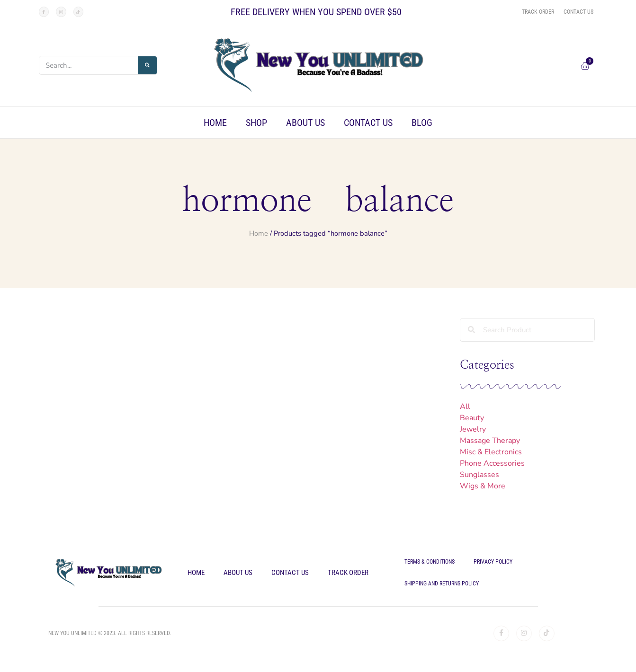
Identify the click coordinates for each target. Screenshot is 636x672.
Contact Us (368, 123)
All (465, 407)
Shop (256, 123)
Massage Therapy (490, 441)
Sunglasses (479, 475)
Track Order (348, 573)
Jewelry (473, 429)
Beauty (472, 418)
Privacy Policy (493, 562)
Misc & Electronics (491, 452)
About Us (305, 123)
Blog (422, 123)
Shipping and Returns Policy (442, 584)
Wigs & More (483, 486)
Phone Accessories (492, 463)
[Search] (147, 65)
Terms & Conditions (430, 562)
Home (215, 123)
